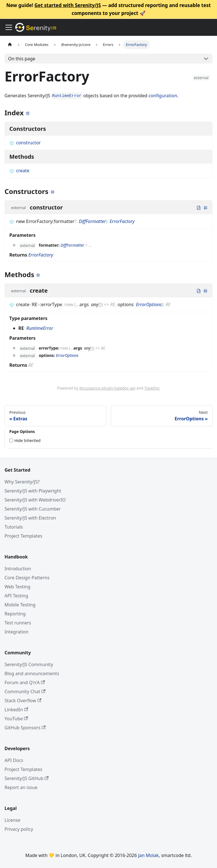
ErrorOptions (149, 304)
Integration (17, 632)
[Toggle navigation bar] (9, 27)
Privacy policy (19, 829)
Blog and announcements (32, 673)
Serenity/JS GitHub (27, 778)
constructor (25, 143)
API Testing (16, 596)
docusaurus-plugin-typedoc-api (107, 388)
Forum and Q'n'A (25, 683)
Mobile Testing (20, 605)
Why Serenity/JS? (22, 482)
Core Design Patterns (27, 578)
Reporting (15, 614)
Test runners (18, 623)
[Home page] (10, 45)
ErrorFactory (122, 221)
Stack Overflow (23, 701)
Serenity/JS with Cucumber (33, 509)
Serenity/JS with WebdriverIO (35, 500)
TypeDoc (152, 388)
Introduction (18, 569)
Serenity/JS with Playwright (33, 491)
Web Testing (18, 587)
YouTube (16, 719)
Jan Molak (148, 855)
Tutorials (14, 527)
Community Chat (25, 692)
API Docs (14, 760)
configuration (163, 96)
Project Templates (23, 536)
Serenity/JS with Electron (30, 518)
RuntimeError (40, 328)
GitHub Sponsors (25, 728)
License (12, 820)
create (19, 171)
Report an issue (21, 787)
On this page (22, 59)
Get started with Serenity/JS (68, 5)
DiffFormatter (92, 221)
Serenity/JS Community (29, 664)
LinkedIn (16, 710)
